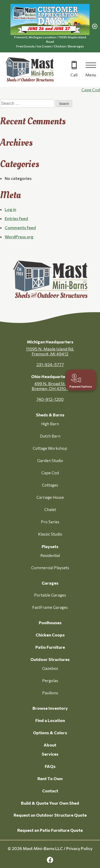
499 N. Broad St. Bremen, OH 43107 (50, 386)
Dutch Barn (50, 436)
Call (74, 75)
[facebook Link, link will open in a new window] (50, 860)
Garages (50, 583)
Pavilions (50, 693)
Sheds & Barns (50, 415)
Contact (50, 791)
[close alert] (95, 26)
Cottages (50, 485)
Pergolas (50, 681)
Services (50, 754)
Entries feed (16, 218)
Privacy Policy (79, 848)
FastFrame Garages (50, 607)
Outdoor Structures (50, 659)
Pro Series (50, 522)
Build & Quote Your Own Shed (50, 803)
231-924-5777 (50, 364)
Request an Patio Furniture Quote (50, 830)
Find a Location (50, 720)
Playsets (50, 546)
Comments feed (20, 227)
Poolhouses (50, 623)
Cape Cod (91, 90)
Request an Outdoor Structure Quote (50, 815)
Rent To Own (50, 778)
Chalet (50, 509)
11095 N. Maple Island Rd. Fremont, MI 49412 (50, 351)
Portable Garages (50, 595)
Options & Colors (50, 733)
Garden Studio (50, 460)
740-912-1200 (50, 399)
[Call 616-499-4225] (74, 69)
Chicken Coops (50, 635)
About (50, 745)
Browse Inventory (50, 708)
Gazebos (50, 668)
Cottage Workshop (50, 448)
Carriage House (50, 497)
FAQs (50, 766)
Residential (50, 555)
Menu (91, 75)
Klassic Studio (50, 534)
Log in (10, 209)
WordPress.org (19, 237)
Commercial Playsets (50, 568)
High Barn (50, 424)
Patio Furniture (50, 647)
